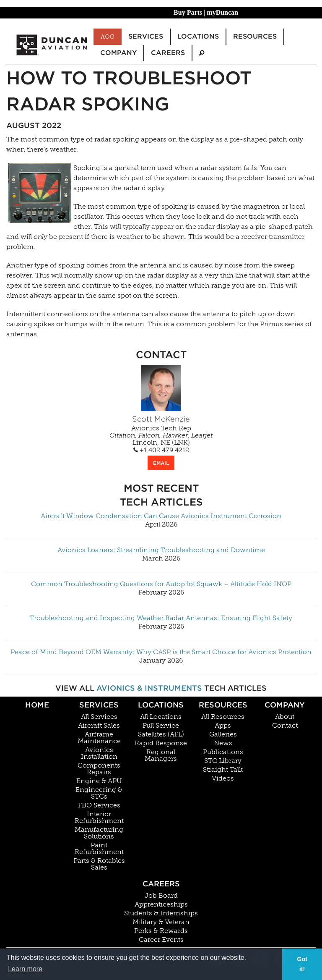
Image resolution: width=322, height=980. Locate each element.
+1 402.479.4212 (161, 450)
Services (99, 705)
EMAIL (161, 463)
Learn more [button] (25, 969)
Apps (223, 726)
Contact (285, 726)
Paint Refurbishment (99, 849)
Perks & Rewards (161, 931)
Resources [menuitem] (255, 36)
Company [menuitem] (118, 53)
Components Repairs (99, 769)
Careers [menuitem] (168, 53)
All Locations (161, 717)
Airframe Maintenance (99, 738)
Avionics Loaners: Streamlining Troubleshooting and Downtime (161, 550)
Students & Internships (161, 913)
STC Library (223, 761)
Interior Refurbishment (99, 818)
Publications (223, 752)
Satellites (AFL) (161, 734)
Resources (223, 705)
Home (37, 705)
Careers (161, 884)
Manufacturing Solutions (99, 833)
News (223, 743)
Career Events (161, 940)
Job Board (161, 896)
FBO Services (99, 805)
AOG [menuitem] (108, 37)
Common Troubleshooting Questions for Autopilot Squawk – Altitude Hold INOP (161, 584)
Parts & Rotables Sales (99, 864)
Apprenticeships (161, 904)
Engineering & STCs (99, 793)
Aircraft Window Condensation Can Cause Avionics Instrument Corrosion (161, 516)
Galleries (223, 734)
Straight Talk (223, 770)
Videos (223, 778)
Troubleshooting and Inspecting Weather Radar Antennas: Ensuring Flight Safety (161, 618)
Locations (161, 705)
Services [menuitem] (146, 36)
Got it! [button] (302, 964)
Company (285, 705)
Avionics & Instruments (149, 688)
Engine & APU (99, 781)
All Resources (223, 717)
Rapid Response (161, 743)
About (285, 717)
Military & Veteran (161, 922)
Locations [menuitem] (198, 36)
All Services (99, 717)
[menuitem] (202, 53)
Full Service (161, 726)
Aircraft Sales (99, 726)
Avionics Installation (99, 753)
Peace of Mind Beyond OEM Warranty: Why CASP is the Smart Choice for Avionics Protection (161, 652)
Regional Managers (161, 755)
